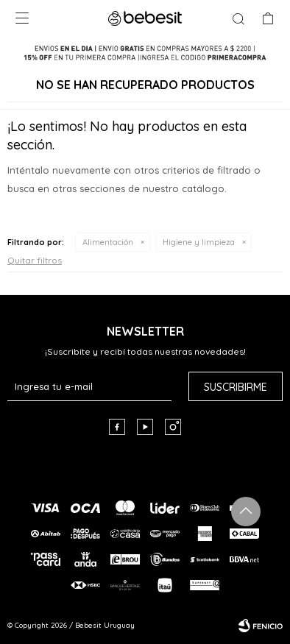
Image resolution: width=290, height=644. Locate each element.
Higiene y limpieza (199, 242)
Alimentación (108, 242)
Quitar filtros (35, 260)
